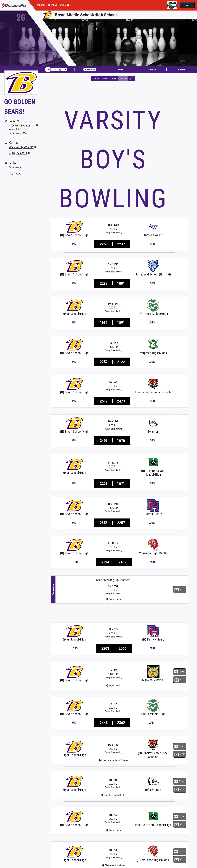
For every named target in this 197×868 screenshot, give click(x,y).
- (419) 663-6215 (18, 153)
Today (96, 78)
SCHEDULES (65, 5)
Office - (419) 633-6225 (21, 147)
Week (105, 78)
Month (113, 78)
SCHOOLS (41, 5)
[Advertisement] (120, 94)
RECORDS (52, 5)
